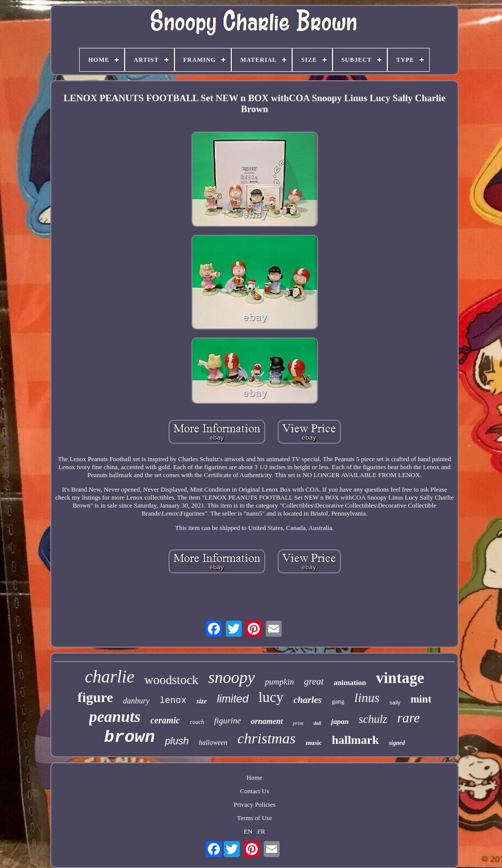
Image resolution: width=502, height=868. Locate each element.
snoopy (232, 678)
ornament (267, 721)
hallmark (355, 740)
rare (409, 718)
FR (261, 831)
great (314, 681)
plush (177, 741)
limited (233, 699)
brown (130, 737)
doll (318, 723)
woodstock (171, 680)
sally (395, 702)
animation (350, 683)
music (314, 743)
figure (95, 697)
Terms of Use (255, 818)
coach (197, 722)
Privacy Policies (254, 804)
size (202, 701)
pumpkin (279, 682)
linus (367, 698)
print (298, 723)
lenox (173, 700)
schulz (373, 719)
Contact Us (254, 791)
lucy (271, 697)
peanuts (115, 716)
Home (255, 778)
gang (338, 701)
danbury (136, 701)
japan (340, 721)
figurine (227, 721)
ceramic (165, 720)
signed (397, 743)
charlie (109, 677)
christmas (266, 738)
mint (421, 699)
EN (248, 831)
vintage (400, 678)
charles (308, 700)
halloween (213, 743)
